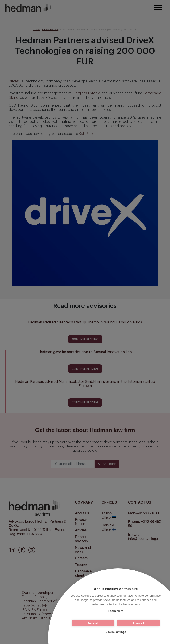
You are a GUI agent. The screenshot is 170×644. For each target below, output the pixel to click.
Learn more (116, 611)
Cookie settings (116, 632)
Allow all (138, 623)
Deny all (93, 623)
